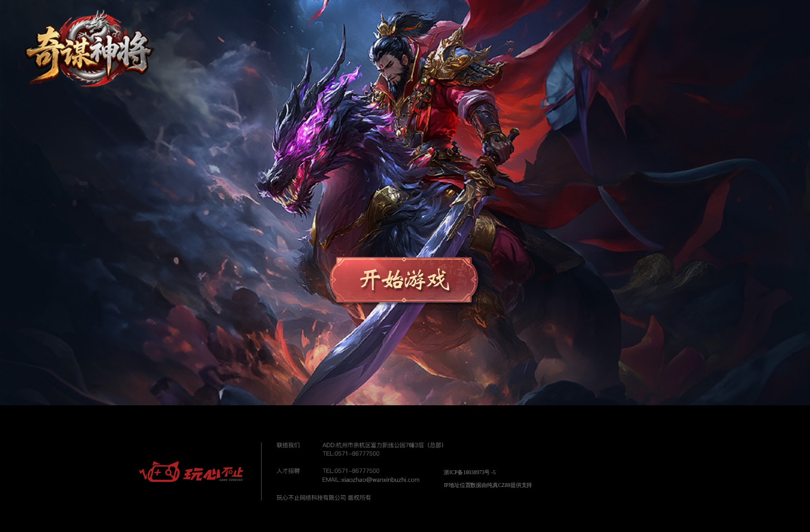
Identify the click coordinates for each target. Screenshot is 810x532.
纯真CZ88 (499, 485)
